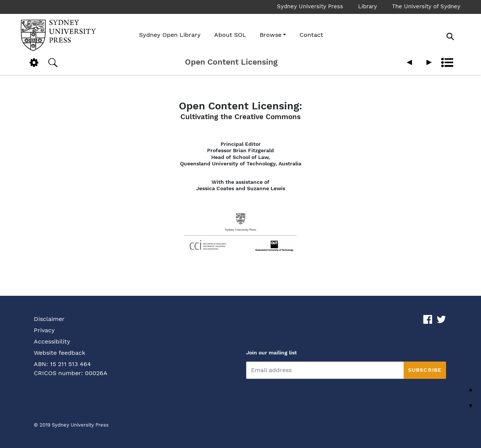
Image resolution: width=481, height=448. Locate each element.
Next (428, 63)
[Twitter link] (441, 319)
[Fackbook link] (428, 319)
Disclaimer (49, 319)
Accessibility (52, 341)
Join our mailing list (272, 353)
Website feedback (60, 353)
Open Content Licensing (231, 62)
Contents (447, 63)
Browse (271, 35)
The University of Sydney (426, 6)
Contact (311, 35)
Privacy (44, 330)
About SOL (230, 35)
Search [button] (53, 63)
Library (368, 6)
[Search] (458, 36)
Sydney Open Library (170, 35)
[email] (325, 370)
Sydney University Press (310, 6)
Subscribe (425, 370)
